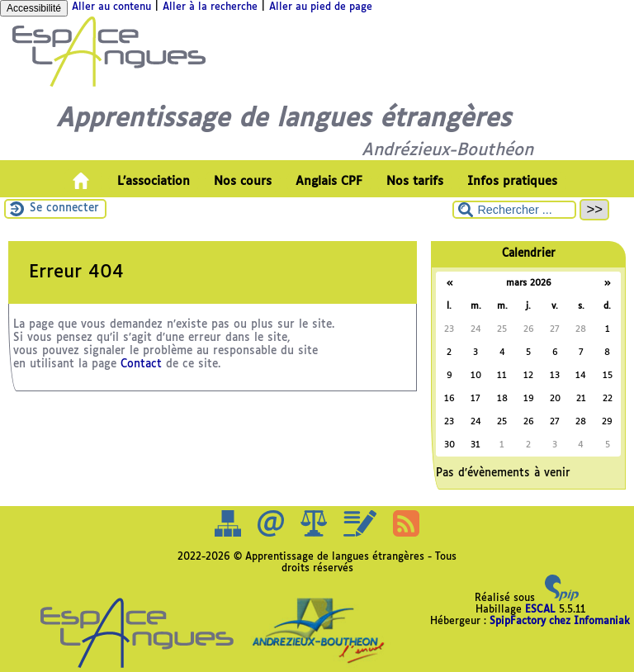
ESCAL (540, 610)
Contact (141, 364)
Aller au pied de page (321, 7)
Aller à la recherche (210, 7)
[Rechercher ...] (514, 210)
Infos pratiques (512, 182)
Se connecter (64, 208)
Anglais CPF (329, 182)
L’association (154, 182)
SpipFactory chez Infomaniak (560, 622)
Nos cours (243, 182)
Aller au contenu (111, 7)
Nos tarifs (415, 182)
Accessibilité (34, 8)
